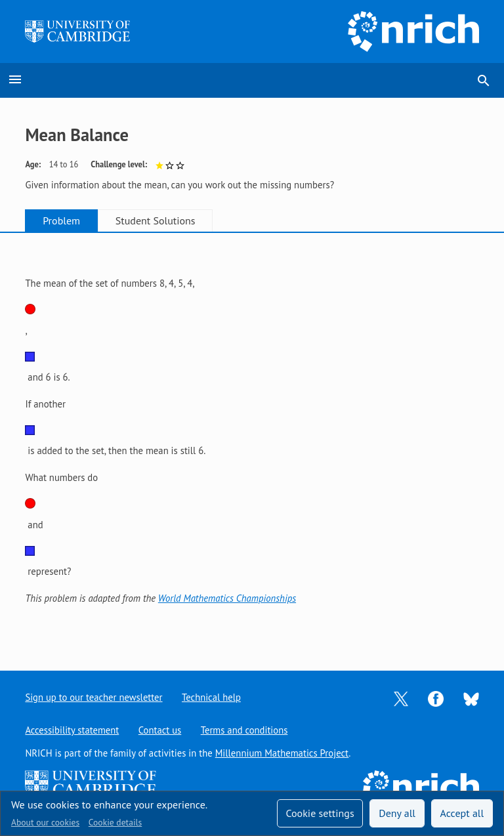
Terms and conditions (245, 730)
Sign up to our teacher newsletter (94, 697)
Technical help (212, 697)
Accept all (462, 813)
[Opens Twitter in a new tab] (401, 698)
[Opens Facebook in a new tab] (436, 698)
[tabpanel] (252, 441)
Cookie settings (320, 813)
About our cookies (45, 822)
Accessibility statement (72, 730)
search (484, 81)
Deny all (397, 813)
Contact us (160, 730)
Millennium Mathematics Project (282, 753)
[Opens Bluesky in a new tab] (471, 698)
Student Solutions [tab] (158, 220)
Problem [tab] (63, 220)
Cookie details (115, 822)
